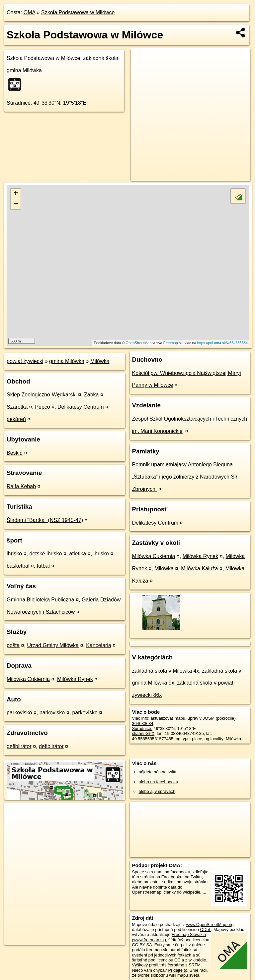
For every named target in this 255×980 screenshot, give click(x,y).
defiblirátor (19, 746)
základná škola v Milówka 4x (166, 671)
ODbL (205, 929)
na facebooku (177, 872)
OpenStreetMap (139, 343)
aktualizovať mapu (168, 718)
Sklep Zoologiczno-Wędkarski (42, 395)
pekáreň (16, 419)
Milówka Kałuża (199, 568)
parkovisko (19, 713)
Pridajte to (178, 970)
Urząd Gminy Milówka (53, 645)
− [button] (16, 204)
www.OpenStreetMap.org (210, 925)
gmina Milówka (67, 361)
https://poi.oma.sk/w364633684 (222, 343)
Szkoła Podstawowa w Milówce (78, 12)
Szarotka (17, 407)
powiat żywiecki (25, 361)
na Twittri (193, 877)
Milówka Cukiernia (28, 679)
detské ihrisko (45, 554)
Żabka (91, 395)
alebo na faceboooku (159, 782)
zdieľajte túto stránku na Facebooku (170, 874)
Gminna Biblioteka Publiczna (41, 600)
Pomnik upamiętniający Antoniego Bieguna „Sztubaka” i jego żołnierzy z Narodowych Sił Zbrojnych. (185, 477)
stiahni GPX (143, 733)
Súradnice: (19, 103)
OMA (30, 12)
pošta (13, 645)
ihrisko (14, 554)
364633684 (143, 723)
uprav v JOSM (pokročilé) (212, 718)
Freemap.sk (173, 343)
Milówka (100, 361)
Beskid (15, 453)
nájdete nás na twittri (158, 772)
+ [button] (16, 194)
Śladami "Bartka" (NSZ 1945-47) (45, 520)
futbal (43, 566)
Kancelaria (99, 645)
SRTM (195, 965)
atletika (78, 554)
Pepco (42, 407)
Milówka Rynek (75, 679)
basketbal (18, 566)
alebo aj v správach (157, 791)
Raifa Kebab (21, 486)
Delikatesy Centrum (81, 407)
